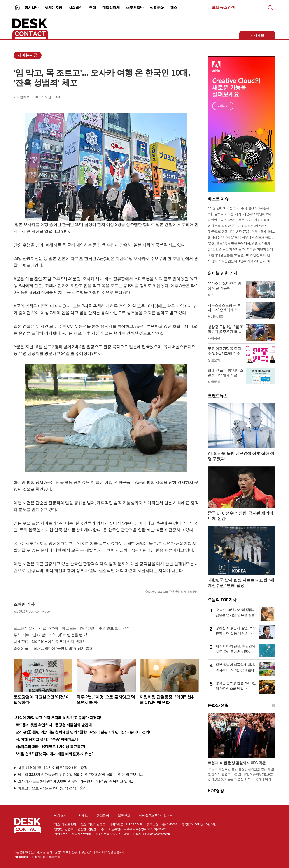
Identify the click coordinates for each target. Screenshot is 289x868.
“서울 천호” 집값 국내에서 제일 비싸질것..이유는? (54, 754)
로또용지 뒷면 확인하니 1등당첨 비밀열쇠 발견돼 (54, 725)
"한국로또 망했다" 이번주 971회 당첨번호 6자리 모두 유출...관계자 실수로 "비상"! (242, 232)
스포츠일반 (135, 8)
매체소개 (60, 816)
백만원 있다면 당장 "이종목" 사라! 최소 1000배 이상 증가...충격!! (242, 220)
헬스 (174, 8)
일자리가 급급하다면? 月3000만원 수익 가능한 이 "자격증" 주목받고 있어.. (75, 781)
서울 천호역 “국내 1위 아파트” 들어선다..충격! (53, 768)
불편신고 (124, 816)
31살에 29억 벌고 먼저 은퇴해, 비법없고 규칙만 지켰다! (58, 718)
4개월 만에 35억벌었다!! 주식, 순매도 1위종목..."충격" (242, 208)
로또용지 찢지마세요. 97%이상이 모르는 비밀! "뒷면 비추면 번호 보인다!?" (71, 628)
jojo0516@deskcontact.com (33, 612)
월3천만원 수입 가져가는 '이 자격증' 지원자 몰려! (241, 249)
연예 (92, 8)
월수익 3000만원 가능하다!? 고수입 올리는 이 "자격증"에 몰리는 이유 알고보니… (80, 774)
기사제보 (257, 35)
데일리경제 (111, 8)
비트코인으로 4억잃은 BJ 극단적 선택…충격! (52, 788)
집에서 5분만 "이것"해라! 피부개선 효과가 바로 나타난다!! (242, 237)
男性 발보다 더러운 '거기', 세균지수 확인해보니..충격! (242, 214)
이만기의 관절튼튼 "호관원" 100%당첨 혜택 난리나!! (242, 255)
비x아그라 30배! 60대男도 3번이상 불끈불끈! (50, 747)
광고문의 (103, 816)
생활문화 (157, 8)
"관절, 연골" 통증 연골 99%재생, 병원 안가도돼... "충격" (242, 243)
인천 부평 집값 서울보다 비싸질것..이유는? (237, 226)
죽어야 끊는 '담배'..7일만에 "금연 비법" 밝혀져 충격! (54, 649)
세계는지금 (54, 8)
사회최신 (76, 8)
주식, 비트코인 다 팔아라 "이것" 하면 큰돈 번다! (50, 635)
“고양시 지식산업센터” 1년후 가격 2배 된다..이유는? (242, 261)
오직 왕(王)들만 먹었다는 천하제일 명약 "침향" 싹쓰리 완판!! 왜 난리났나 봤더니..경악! (83, 732)
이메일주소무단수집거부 (156, 816)
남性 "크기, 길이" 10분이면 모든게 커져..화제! (49, 642)
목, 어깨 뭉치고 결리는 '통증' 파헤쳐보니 (47, 739)
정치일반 (31, 8)
